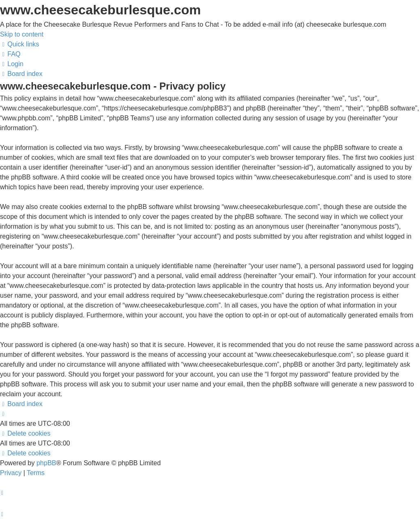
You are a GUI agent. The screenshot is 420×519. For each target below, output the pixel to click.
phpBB (46, 463)
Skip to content (22, 34)
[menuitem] (10, 54)
